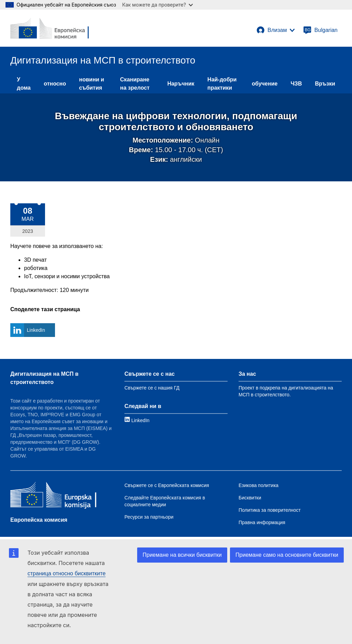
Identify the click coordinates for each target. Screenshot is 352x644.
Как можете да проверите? (158, 5)
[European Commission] (49, 28)
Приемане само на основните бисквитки (287, 555)
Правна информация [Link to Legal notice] (262, 522)
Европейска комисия (39, 520)
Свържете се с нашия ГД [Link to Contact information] (152, 388)
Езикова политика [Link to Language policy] (258, 485)
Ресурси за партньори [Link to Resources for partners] (149, 517)
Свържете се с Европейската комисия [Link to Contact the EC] (167, 485)
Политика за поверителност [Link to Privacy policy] (270, 510)
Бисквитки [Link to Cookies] (250, 498)
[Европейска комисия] (53, 496)
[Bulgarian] (320, 30)
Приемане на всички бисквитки (182, 555)
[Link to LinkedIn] (137, 420)
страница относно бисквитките (67, 573)
